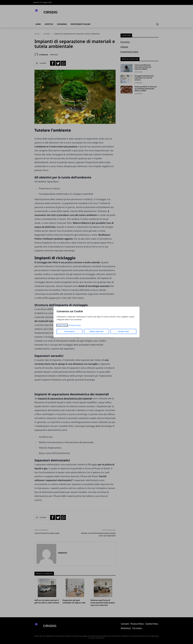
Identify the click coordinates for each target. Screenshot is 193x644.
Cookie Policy (62, 325)
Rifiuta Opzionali (96, 331)
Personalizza (70, 331)
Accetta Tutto (124, 331)
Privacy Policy (75, 325)
